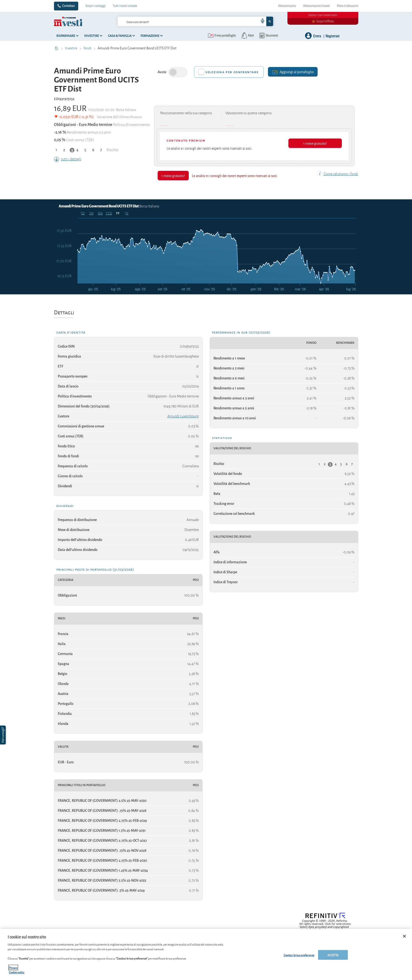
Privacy (13, 968)
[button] (3, 735)
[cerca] (181, 21)
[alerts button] (247, 36)
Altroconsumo (287, 6)
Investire (71, 48)
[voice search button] (261, 21)
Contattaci (68, 6)
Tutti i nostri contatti (125, 6)
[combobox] (195, 21)
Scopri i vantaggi (95, 6)
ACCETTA (333, 955)
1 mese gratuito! (315, 143)
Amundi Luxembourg (183, 416)
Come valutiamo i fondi (338, 174)
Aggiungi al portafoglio (293, 72)
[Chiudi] (404, 936)
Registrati (332, 36)
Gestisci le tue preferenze (299, 955)
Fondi (88, 48)
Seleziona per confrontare (232, 72)
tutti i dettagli (68, 159)
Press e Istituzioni (348, 6)
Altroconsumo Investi (316, 6)
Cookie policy (17, 972)
